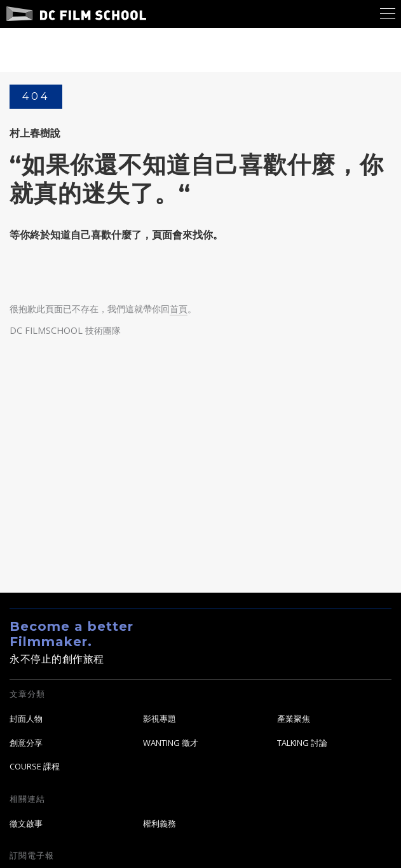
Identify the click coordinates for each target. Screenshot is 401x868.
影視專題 (160, 719)
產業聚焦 (294, 719)
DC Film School (76, 14)
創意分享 (26, 743)
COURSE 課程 (35, 767)
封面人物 (26, 719)
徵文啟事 (26, 824)
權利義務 (160, 824)
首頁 (179, 309)
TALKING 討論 (302, 743)
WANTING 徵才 (171, 743)
